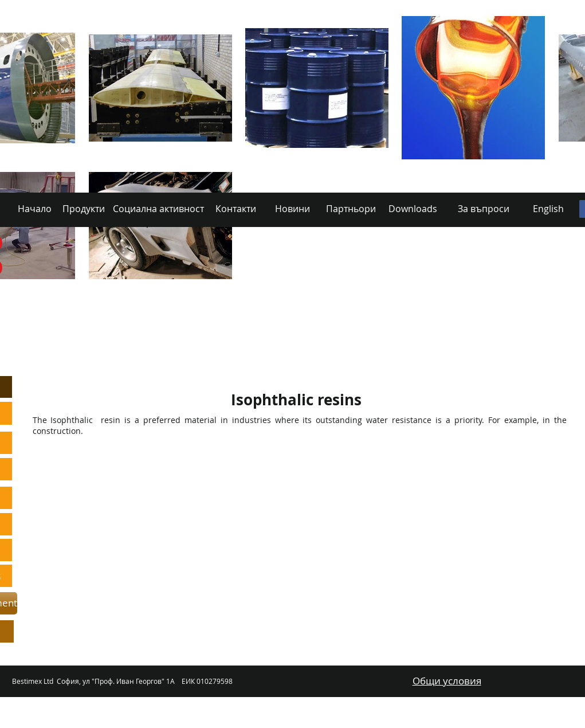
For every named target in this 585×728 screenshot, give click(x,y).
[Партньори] (351, 209)
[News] (354, 341)
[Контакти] (236, 209)
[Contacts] (293, 341)
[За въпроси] (484, 209)
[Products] (150, 341)
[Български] (544, 341)
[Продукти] (84, 209)
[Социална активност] (159, 209)
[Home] (82, 341)
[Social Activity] (224, 341)
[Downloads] (474, 341)
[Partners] (409, 341)
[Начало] (35, 209)
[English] (549, 209)
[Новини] (292, 209)
